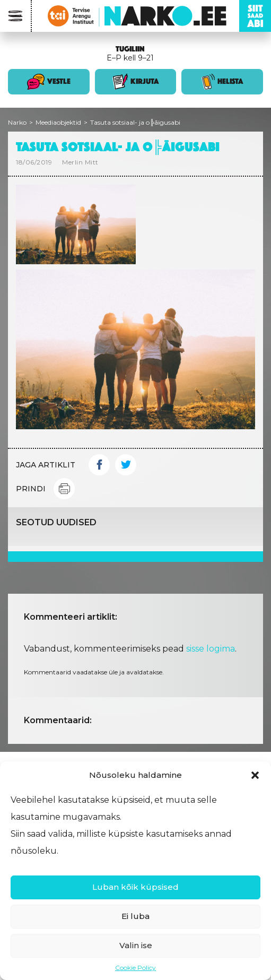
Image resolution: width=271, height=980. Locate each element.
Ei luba (135, 916)
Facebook (99, 465)
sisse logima (211, 649)
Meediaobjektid (58, 122)
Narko (17, 122)
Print (64, 489)
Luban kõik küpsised (135, 887)
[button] (255, 775)
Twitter (126, 465)
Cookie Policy (135, 968)
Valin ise (136, 945)
